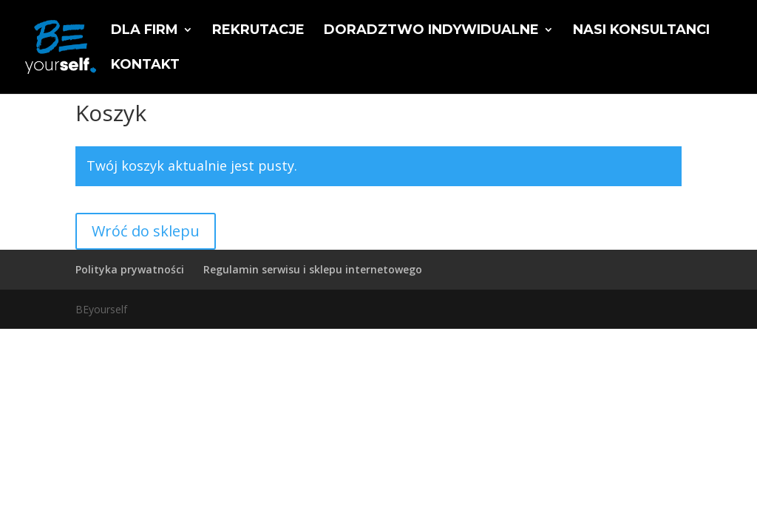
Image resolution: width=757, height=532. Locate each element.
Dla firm (145, 31)
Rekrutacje (258, 31)
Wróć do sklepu (146, 231)
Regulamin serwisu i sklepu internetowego (313, 269)
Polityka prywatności (130, 269)
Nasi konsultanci (641, 31)
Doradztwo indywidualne (431, 31)
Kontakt (145, 66)
